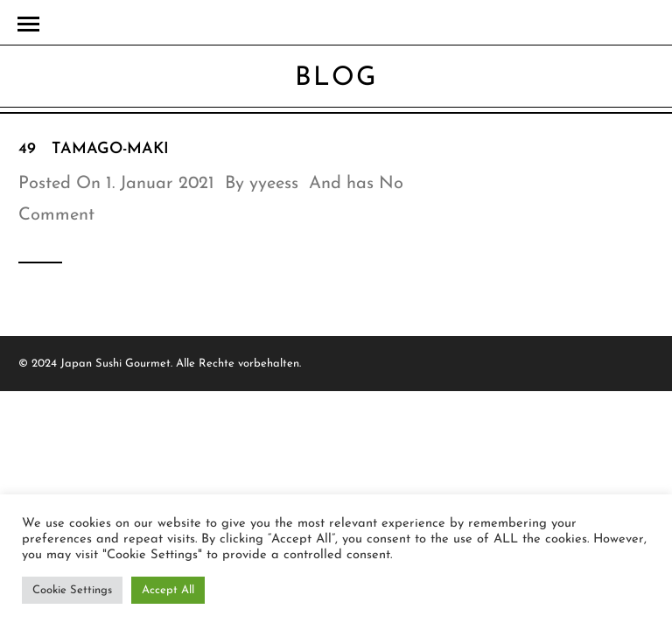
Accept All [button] (168, 590)
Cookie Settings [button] (72, 590)
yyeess (274, 184)
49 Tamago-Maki (94, 149)
